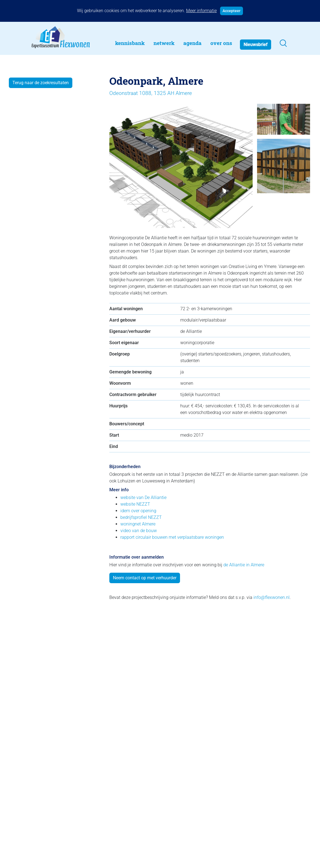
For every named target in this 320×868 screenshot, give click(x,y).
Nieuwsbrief (256, 45)
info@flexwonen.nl (272, 597)
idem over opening (138, 511)
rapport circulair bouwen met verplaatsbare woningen (172, 537)
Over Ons (221, 43)
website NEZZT (135, 504)
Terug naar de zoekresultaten (41, 83)
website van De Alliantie (143, 497)
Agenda (192, 43)
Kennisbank (130, 43)
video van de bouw (139, 531)
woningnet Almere (138, 524)
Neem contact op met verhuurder (145, 578)
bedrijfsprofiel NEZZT (141, 517)
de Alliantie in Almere (244, 565)
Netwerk (164, 43)
